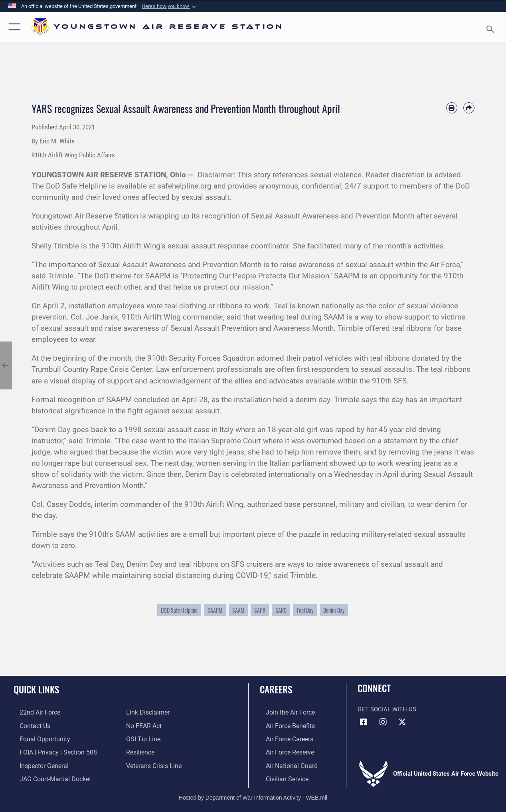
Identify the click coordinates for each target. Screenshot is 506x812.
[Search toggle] (492, 27)
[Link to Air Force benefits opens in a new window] (284, 725)
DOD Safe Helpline (179, 610)
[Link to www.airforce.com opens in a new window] (284, 712)
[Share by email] (469, 108)
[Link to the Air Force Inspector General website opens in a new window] (37, 763)
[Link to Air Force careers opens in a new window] (283, 738)
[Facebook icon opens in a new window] (364, 722)
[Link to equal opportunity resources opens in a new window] (37, 738)
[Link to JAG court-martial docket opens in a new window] (48, 776)
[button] (170, 6)
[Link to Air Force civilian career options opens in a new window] (280, 776)
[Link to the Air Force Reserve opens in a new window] (283, 750)
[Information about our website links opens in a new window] (147, 712)
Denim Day (334, 610)
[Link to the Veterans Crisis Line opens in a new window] (153, 763)
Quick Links (36, 690)
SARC (281, 610)
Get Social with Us (387, 709)
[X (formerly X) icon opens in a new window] (402, 722)
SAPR (260, 610)
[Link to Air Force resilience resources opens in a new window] (140, 750)
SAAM (238, 610)
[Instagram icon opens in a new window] (383, 722)
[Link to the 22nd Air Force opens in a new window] (33, 712)
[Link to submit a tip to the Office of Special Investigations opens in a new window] (142, 738)
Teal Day (305, 610)
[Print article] (452, 108)
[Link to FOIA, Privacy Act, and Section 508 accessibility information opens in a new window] (50, 750)
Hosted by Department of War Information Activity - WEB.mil (253, 794)
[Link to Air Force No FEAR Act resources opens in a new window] (143, 725)
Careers (276, 690)
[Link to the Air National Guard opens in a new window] (284, 763)
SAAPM (215, 610)
